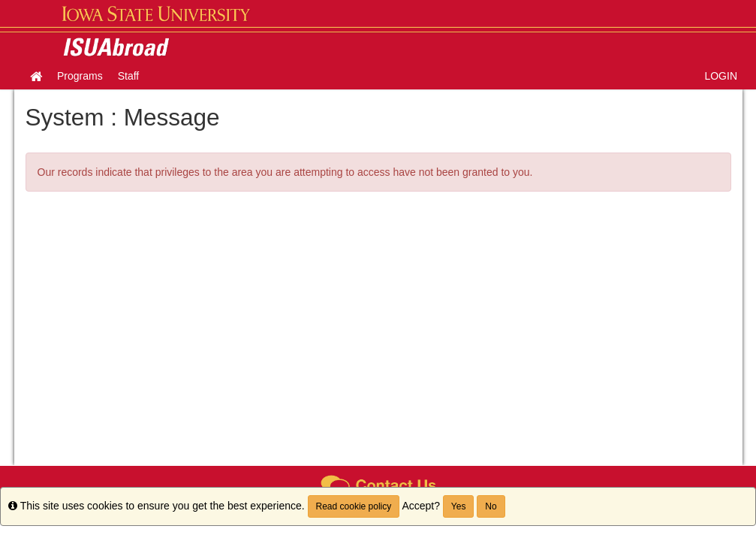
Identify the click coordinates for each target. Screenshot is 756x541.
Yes (459, 506)
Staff (129, 76)
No (491, 506)
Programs (80, 76)
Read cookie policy (354, 506)
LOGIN (721, 76)
